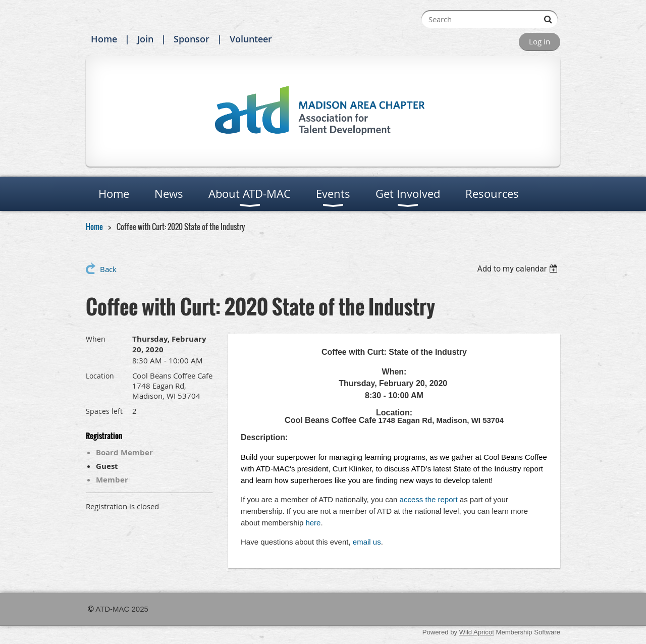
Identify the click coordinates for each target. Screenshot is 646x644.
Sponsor (192, 39)
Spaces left (104, 411)
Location (100, 376)
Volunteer (251, 39)
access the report (429, 499)
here (313, 523)
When (96, 339)
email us (367, 542)
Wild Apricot (477, 632)
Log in (540, 41)
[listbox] (519, 269)
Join (145, 39)
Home (104, 39)
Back (108, 269)
